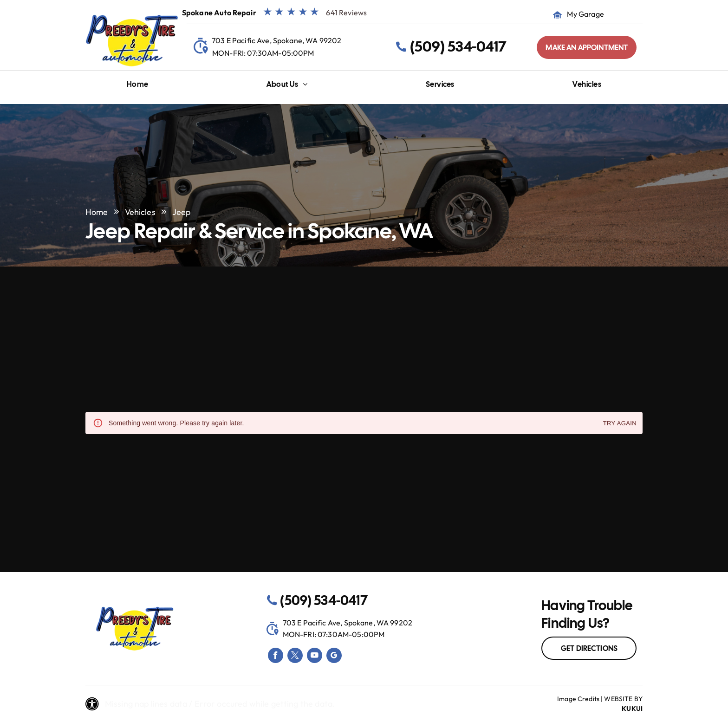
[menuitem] (138, 87)
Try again (620, 424)
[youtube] (315, 657)
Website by (623, 699)
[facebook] (276, 657)
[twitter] (295, 657)
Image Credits (578, 699)
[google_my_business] (334, 657)
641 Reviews (346, 13)
